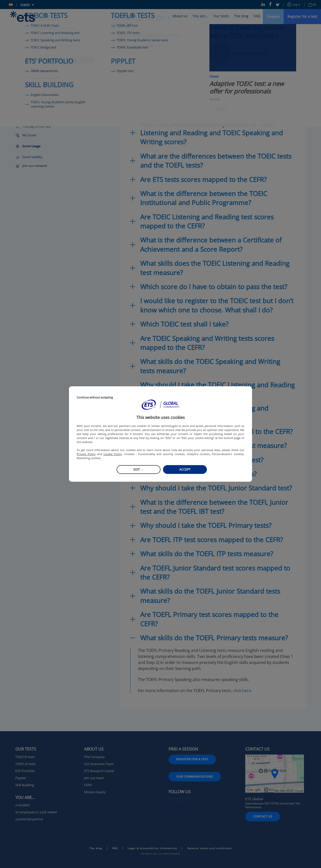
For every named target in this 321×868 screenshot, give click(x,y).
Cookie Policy (113, 454)
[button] (160, 405)
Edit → (139, 470)
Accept (185, 470)
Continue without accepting (95, 397)
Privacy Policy (86, 454)
